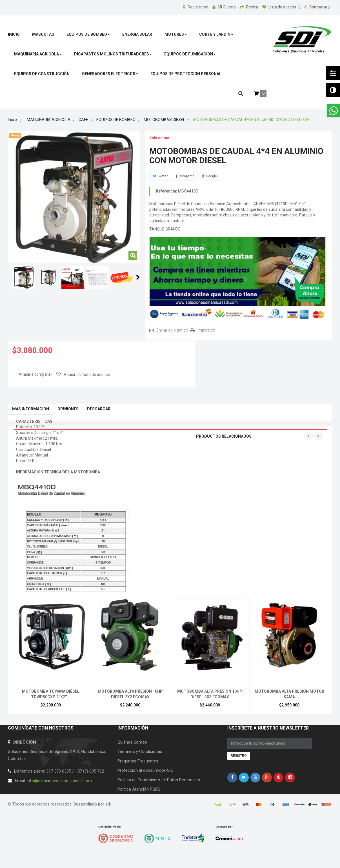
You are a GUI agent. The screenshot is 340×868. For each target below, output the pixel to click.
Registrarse (196, 7)
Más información (31, 409)
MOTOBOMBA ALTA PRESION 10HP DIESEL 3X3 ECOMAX (210, 694)
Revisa (249, 7)
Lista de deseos (281, 7)
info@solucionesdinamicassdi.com (59, 781)
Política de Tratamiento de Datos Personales (159, 780)
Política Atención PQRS (139, 789)
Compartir (185, 176)
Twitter (160, 176)
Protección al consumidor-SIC (145, 770)
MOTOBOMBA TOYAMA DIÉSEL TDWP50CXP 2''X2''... (51, 694)
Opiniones (68, 409)
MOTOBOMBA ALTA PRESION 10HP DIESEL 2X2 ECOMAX (130, 694)
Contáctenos (130, 798)
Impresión (206, 330)
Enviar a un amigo (172, 330)
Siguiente (138, 277)
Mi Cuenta (225, 7)
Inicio (12, 120)
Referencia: (166, 191)
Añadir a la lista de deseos (86, 375)
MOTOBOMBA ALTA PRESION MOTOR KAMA (289, 694)
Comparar (317, 7)
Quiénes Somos (132, 742)
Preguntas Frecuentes (138, 761)
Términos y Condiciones (140, 751)
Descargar (99, 409)
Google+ (210, 176)
